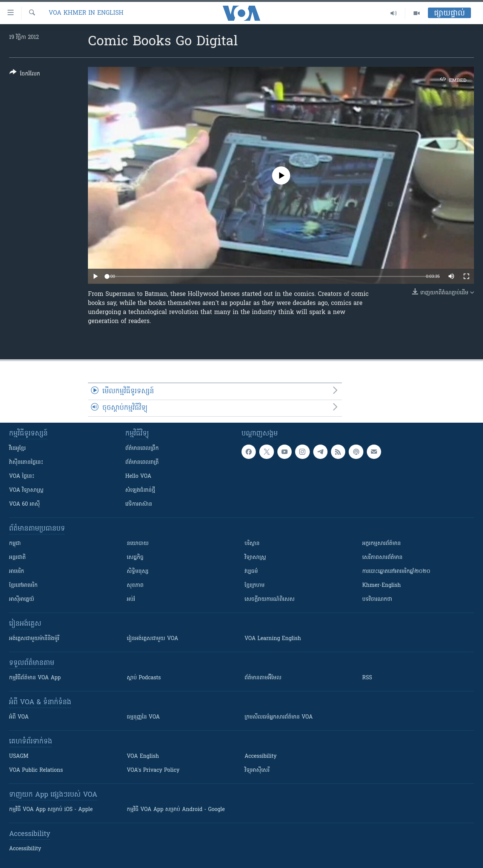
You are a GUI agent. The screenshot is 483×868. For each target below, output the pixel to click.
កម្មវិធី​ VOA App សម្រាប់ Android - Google (176, 810)
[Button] (25, 75)
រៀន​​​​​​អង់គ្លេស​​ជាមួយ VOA (152, 639)
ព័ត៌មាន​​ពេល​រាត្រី (142, 462)
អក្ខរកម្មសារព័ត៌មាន (381, 544)
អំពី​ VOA (19, 717)
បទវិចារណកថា (377, 599)
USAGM (19, 756)
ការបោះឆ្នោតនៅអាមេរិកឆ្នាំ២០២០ (396, 572)
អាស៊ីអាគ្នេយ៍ (22, 599)
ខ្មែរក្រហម (255, 586)
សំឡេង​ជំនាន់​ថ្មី (140, 490)
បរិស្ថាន (252, 544)
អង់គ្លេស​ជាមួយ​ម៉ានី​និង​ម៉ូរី (34, 639)
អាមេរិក (17, 572)
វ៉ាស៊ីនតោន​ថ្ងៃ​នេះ (26, 462)
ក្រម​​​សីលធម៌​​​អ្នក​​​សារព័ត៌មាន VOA (279, 717)
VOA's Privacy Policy (153, 770)
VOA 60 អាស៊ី (25, 504)
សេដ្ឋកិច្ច (135, 558)
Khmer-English (381, 586)
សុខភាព (135, 586)
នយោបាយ (138, 544)
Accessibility (261, 756)
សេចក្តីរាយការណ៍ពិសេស (270, 599)
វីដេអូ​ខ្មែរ (17, 449)
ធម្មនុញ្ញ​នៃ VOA (143, 717)
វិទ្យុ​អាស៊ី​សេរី (257, 770)
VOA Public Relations (36, 770)
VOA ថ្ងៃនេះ (22, 476)
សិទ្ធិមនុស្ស (138, 572)
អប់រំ (131, 599)
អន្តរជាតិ (17, 558)
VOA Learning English (273, 639)
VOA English (143, 756)
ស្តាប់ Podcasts (144, 678)
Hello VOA (138, 476)
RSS (367, 678)
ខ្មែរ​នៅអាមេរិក (23, 586)
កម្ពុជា (15, 544)
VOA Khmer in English (86, 13)
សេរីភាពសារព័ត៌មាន (382, 558)
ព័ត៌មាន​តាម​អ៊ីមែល (263, 678)
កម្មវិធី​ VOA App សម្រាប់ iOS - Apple (51, 810)
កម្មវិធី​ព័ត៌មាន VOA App (35, 678)
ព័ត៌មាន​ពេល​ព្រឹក (142, 449)
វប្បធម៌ (251, 572)
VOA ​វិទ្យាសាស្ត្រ (26, 490)
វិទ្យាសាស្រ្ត (255, 558)
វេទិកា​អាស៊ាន (139, 504)
